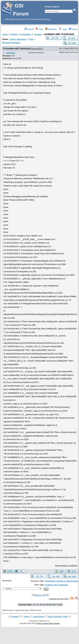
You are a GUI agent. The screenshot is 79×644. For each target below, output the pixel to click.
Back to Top (40, 595)
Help (39, 29)
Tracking (38, 34)
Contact (15, 616)
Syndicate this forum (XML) (59, 599)
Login (63, 29)
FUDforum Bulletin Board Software (48, 623)
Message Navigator (11, 43)
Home (73, 29)
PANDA (14, 34)
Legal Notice (38, 616)
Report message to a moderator (66, 566)
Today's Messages (18, 39)
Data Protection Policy (58, 616)
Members (51, 29)
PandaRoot (26, 34)
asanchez (11, 53)
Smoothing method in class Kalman (62, 581)
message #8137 (37, 49)
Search (29, 29)
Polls (31, 39)
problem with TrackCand (18, 49)
